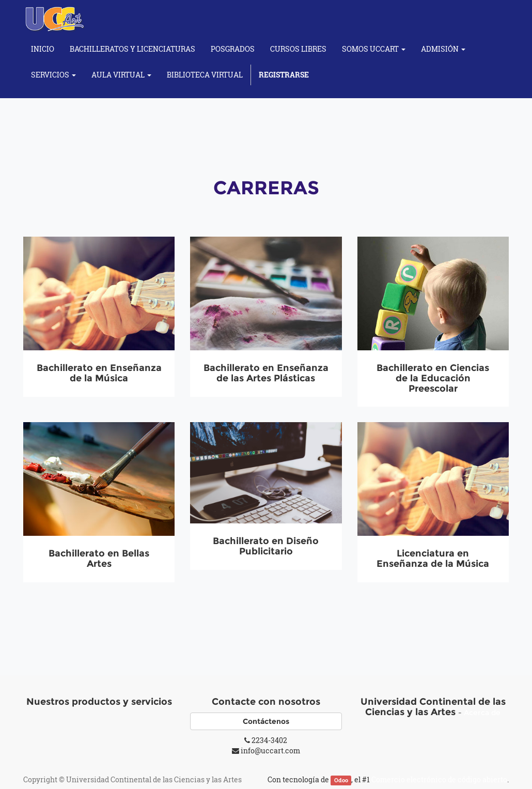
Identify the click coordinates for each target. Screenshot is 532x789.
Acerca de (482, 713)
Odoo (341, 780)
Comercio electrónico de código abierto (439, 779)
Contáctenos (266, 721)
